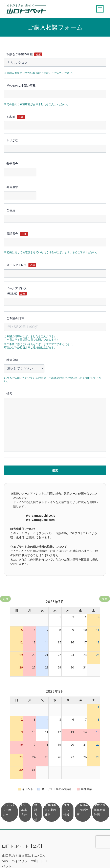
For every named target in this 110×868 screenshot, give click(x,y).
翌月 (105, 599)
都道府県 (12, 187)
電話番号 (12, 234)
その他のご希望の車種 (21, 85)
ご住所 (11, 210)
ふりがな (12, 140)
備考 (9, 394)
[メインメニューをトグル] (100, 9)
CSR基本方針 (24, 810)
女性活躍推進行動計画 (100, 810)
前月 (5, 599)
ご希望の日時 (15, 318)
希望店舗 (12, 360)
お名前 (11, 117)
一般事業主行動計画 (82, 810)
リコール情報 (66, 810)
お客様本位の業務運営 (50, 810)
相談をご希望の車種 (20, 54)
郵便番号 (12, 163)
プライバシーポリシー (8, 810)
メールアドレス (17, 265)
